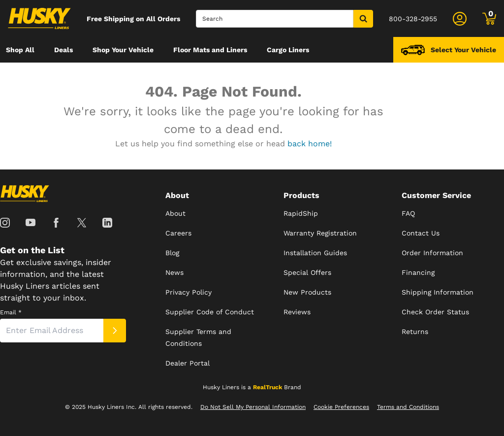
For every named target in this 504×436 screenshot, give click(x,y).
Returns (415, 332)
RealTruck (268, 387)
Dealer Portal (188, 363)
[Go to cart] (489, 19)
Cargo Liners (288, 50)
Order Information (432, 253)
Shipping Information (438, 292)
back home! (310, 144)
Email (11, 312)
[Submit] (115, 331)
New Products (307, 292)
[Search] (275, 19)
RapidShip (301, 213)
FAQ (408, 213)
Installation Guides (315, 253)
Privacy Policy (189, 292)
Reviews (297, 312)
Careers (178, 233)
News (174, 272)
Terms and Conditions (408, 407)
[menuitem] (20, 50)
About (175, 213)
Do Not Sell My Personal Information (253, 407)
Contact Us (421, 233)
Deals (63, 50)
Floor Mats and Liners (210, 50)
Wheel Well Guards (130, 75)
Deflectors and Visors (42, 75)
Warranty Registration (320, 233)
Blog (172, 253)
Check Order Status (435, 312)
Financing (418, 272)
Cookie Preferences (341, 407)
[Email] (52, 331)
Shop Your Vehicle (123, 50)
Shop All (20, 50)
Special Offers (307, 272)
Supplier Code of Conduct (210, 312)
